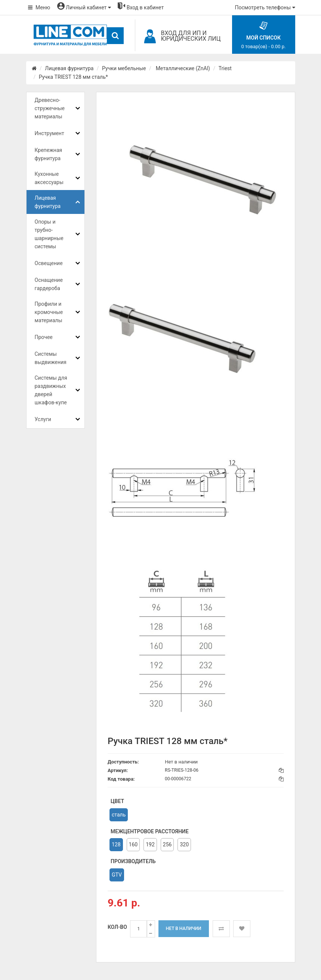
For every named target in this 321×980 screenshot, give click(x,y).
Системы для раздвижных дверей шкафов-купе (51, 390)
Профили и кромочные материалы (49, 312)
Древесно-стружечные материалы (50, 108)
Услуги (43, 419)
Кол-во (117, 927)
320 (184, 844)
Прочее (44, 337)
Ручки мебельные (124, 68)
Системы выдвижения (51, 358)
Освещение (49, 263)
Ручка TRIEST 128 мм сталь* (73, 77)
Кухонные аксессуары (49, 178)
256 (167, 844)
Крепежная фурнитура (49, 154)
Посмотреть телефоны (265, 7)
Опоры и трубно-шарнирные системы (49, 234)
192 (150, 844)
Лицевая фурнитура (69, 68)
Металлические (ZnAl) (182, 68)
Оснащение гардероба (49, 284)
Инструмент (50, 133)
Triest (225, 68)
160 (133, 844)
